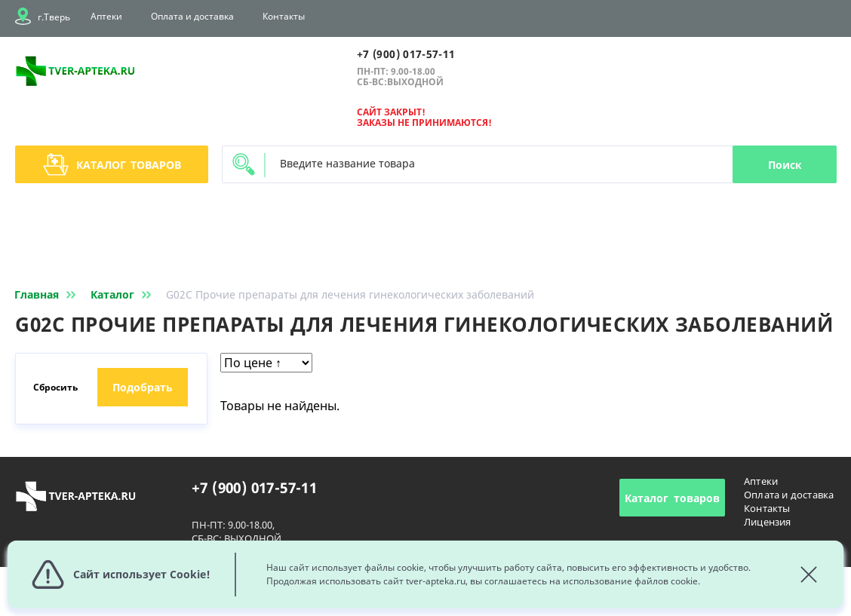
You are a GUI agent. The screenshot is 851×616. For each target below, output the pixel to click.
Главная (48, 294)
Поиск (785, 165)
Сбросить (55, 387)
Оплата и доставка (192, 16)
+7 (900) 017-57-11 (406, 54)
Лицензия (768, 522)
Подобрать (143, 387)
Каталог (112, 164)
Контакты (284, 16)
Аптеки (106, 16)
